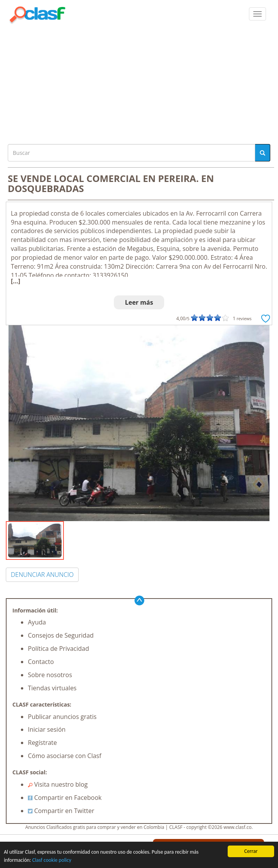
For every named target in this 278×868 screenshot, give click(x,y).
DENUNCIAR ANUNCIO (42, 575)
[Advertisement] (139, 82)
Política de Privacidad (58, 648)
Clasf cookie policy (52, 861)
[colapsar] (257, 14)
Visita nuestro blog (58, 784)
